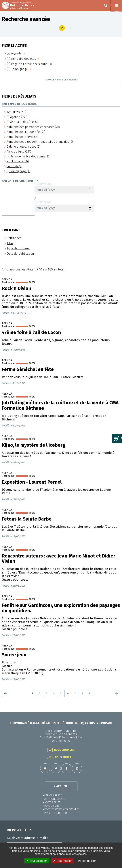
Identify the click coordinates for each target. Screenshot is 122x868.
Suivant (117, 694)
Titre (10, 243)
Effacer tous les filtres (62, 80)
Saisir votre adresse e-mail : (27, 838)
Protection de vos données (62, 809)
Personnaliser (87, 861)
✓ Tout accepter (36, 861)
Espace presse (53, 795)
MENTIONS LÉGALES (55, 799)
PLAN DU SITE (52, 806)
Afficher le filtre (62, 28)
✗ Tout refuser (62, 861)
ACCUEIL (62, 786)
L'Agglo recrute (54, 813)
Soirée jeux (14, 655)
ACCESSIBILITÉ (52, 802)
